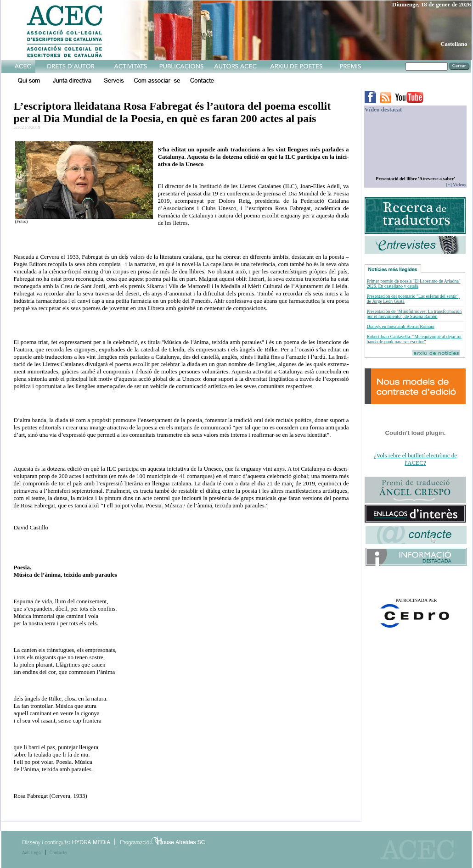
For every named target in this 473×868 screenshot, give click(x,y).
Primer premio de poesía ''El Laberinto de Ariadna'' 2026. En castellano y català (413, 284)
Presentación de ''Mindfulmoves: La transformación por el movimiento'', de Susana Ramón (414, 314)
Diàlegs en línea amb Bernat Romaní (400, 326)
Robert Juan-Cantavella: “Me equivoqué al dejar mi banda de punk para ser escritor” (414, 339)
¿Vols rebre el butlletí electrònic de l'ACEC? (415, 459)
